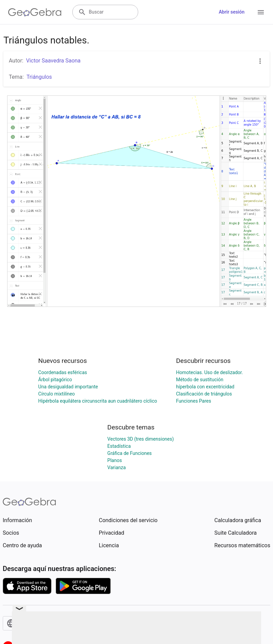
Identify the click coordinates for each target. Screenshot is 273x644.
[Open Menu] (261, 12)
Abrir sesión (232, 12)
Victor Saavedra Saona (53, 61)
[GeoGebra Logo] (35, 12)
